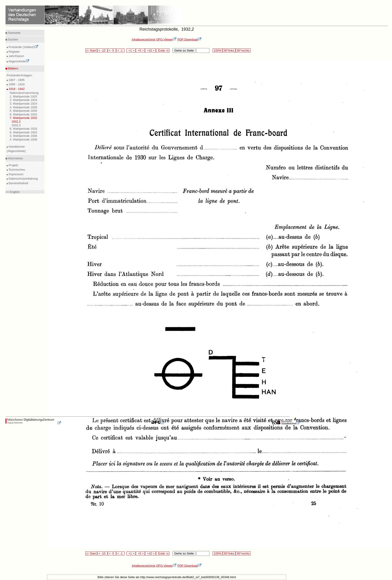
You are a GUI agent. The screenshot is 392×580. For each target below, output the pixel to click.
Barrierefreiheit (18, 183)
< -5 (112, 50)
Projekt (13, 165)
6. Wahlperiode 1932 (23, 114)
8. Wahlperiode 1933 (23, 129)
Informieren (15, 158)
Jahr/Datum (16, 56)
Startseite (14, 33)
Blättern (13, 68)
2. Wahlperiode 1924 (23, 100)
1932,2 (16, 122)
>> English (13, 192)
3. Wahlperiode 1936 (23, 136)
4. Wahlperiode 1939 (23, 139)
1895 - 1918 (16, 84)
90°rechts (243, 50)
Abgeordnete (19, 61)
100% (217, 50)
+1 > (131, 50)
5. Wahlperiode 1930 (23, 111)
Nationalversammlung (24, 93)
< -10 (102, 50)
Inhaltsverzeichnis (144, 39)
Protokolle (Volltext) (23, 47)
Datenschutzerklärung (23, 179)
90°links (229, 50)
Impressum (16, 174)
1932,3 (16, 125)
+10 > (150, 50)
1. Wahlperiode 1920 (23, 96)
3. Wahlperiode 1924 (23, 104)
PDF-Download (190, 39)
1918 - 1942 (16, 89)
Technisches (16, 170)
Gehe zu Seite (184, 50)
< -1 (120, 50)
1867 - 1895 (16, 80)
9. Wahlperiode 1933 (23, 132)
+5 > (140, 50)
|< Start (91, 50)
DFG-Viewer (166, 39)
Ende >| (163, 50)
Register (14, 52)
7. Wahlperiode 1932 (23, 118)
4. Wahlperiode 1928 (23, 107)
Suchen (13, 39)
